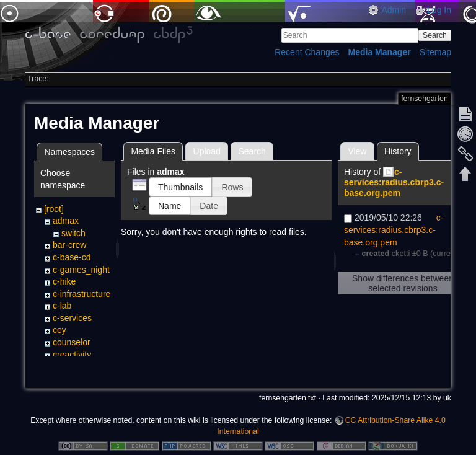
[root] (54, 209)
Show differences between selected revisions (403, 283)
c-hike (64, 281)
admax (66, 221)
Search (435, 35)
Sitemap (435, 52)
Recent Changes (307, 52)
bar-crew (69, 245)
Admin (394, 10)
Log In (439, 10)
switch (73, 233)
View (357, 151)
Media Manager (380, 52)
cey (59, 330)
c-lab (62, 306)
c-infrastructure (82, 294)
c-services (72, 318)
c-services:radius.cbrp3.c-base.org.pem (394, 182)
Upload (207, 151)
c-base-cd (72, 257)
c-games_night (81, 270)
